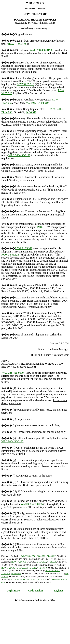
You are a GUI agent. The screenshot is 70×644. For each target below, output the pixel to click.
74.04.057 (31, 103)
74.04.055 (7, 112)
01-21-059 (42, 568)
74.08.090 (52, 562)
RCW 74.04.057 (9, 568)
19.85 (40, 227)
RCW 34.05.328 (24, 248)
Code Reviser (36, 591)
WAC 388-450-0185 (32, 504)
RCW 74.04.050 (55, 109)
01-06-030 (16, 574)
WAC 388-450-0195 (12, 441)
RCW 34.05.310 (17, 44)
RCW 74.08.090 (53, 571)
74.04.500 (22, 568)
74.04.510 (43, 103)
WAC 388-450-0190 (41, 50)
